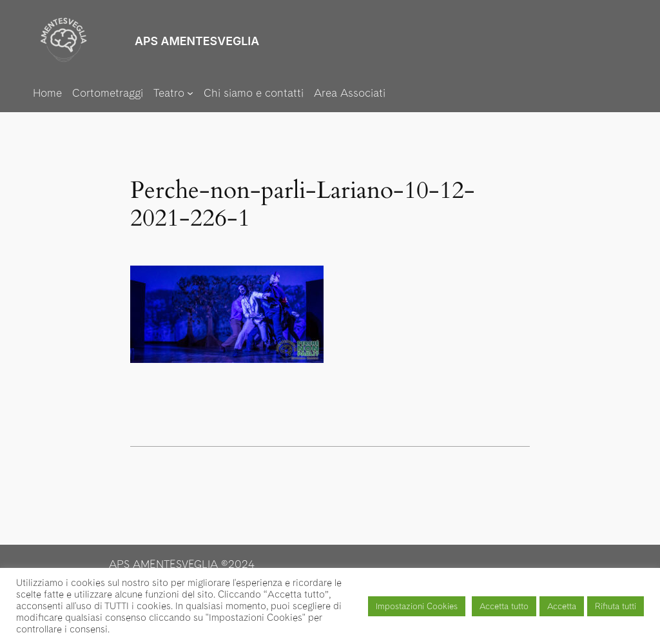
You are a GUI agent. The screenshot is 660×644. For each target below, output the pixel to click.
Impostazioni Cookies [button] (417, 606)
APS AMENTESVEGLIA (197, 41)
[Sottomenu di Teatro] (173, 93)
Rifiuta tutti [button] (616, 606)
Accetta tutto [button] (504, 606)
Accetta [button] (562, 606)
